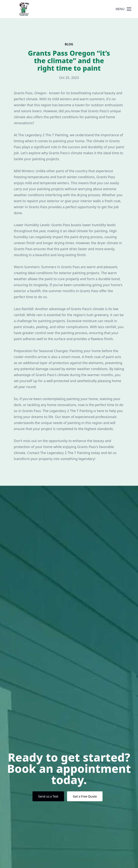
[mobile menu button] (129, 9)
